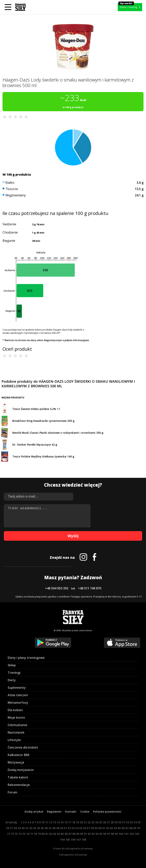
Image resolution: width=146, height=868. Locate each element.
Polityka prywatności (107, 812)
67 (127, 828)
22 (89, 822)
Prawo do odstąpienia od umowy (73, 849)
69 (135, 828)
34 (135, 822)
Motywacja (16, 762)
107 (78, 840)
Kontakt (71, 812)
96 (105, 834)
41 (27, 828)
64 (115, 828)
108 (84, 840)
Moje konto (16, 717)
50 (62, 828)
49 (58, 828)
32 (128, 822)
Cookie (85, 812)
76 (28, 834)
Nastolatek (16, 732)
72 (12, 834)
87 (70, 834)
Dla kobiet (15, 710)
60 (100, 828)
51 (65, 828)
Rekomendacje (19, 785)
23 (93, 822)
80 (43, 834)
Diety (12, 680)
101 (126, 834)
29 (116, 822)
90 (82, 834)
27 (108, 822)
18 (74, 822)
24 (97, 822)
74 (20, 834)
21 (85, 822)
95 (101, 834)
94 (97, 834)
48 (54, 828)
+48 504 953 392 (57, 588)
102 (132, 834)
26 (104, 822)
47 (50, 828)
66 (123, 828)
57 (88, 828)
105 (68, 840)
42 (31, 828)
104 (62, 840)
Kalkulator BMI (18, 755)
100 (121, 834)
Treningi (14, 673)
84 (58, 834)
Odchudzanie (18, 725)
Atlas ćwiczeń (18, 695)
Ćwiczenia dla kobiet (23, 747)
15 (62, 822)
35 (139, 822)
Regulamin (54, 812)
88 (74, 834)
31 (124, 822)
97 (108, 834)
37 (12, 828)
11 (47, 822)
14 (58, 822)
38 (15, 828)
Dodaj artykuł (34, 812)
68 (131, 828)
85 (62, 834)
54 (77, 828)
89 (78, 834)
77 (32, 834)
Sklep (12, 665)
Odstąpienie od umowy (73, 855)
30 (120, 822)
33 (131, 822)
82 (51, 834)
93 (93, 834)
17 (70, 822)
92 (89, 834)
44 (38, 828)
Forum (12, 792)
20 (81, 822)
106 (73, 840)
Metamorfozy (18, 703)
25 (101, 822)
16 (66, 822)
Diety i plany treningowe (26, 658)
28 (112, 822)
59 (96, 828)
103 (137, 834)
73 (16, 834)
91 (85, 834)
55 (81, 828)
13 (54, 822)
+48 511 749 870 (90, 588)
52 (69, 828)
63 (112, 828)
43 (35, 828)
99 (116, 834)
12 (51, 822)
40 (23, 828)
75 (24, 834)
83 (55, 834)
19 (78, 822)
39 (19, 828)
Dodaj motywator (21, 770)
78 (35, 834)
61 (104, 828)
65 (119, 828)
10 (43, 822)
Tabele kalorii (18, 777)
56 (85, 828)
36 (8, 828)
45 (42, 828)
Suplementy (17, 688)
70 (138, 828)
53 (73, 828)
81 (47, 834)
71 (8, 834)
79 (39, 834)
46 (46, 828)
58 (92, 828)
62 (108, 828)
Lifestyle (14, 740)
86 (66, 834)
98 (112, 834)
